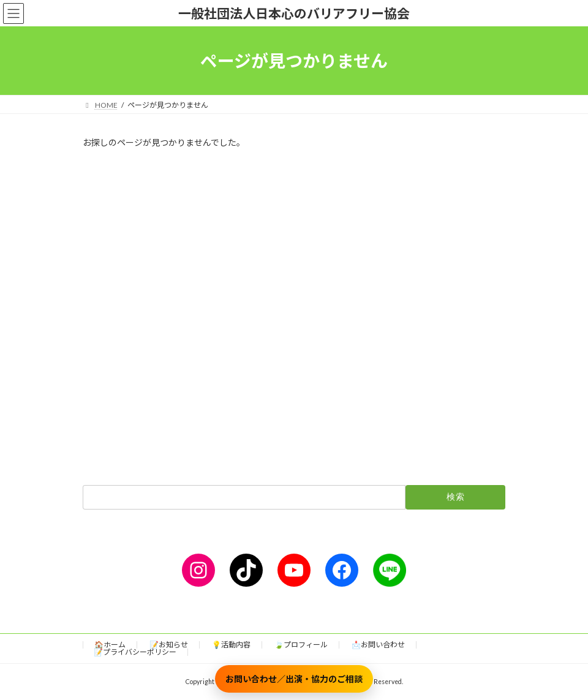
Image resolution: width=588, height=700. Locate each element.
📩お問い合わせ (378, 645)
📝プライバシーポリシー (135, 652)
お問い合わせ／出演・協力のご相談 (294, 679)
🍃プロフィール (301, 645)
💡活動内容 (231, 645)
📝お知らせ (169, 645)
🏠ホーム (110, 645)
